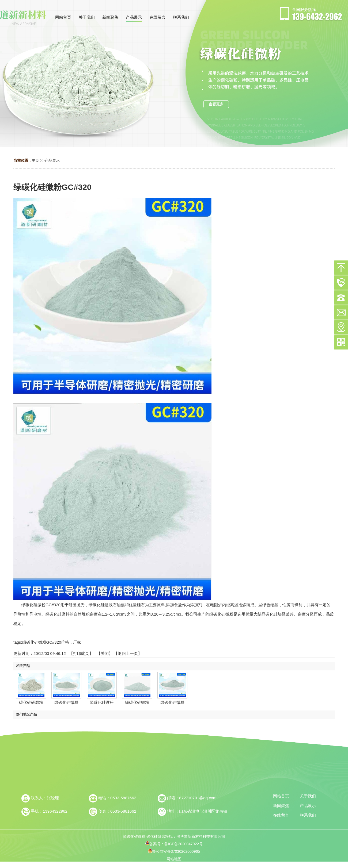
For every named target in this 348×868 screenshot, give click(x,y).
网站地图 (174, 859)
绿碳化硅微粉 (66, 702)
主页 (35, 160)
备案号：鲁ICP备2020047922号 (174, 844)
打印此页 (81, 653)
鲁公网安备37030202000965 (174, 851)
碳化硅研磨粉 (31, 702)
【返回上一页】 (128, 653)
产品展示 (52, 160)
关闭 (105, 653)
